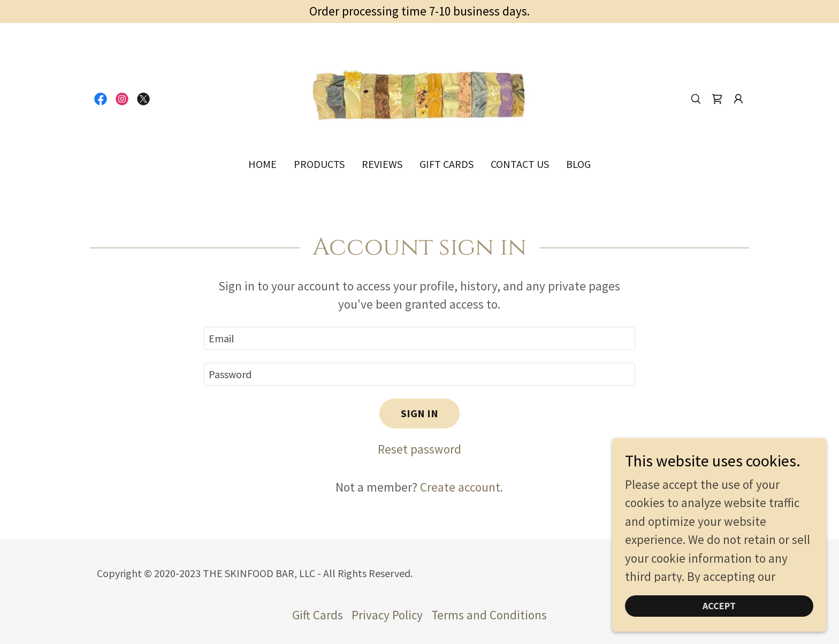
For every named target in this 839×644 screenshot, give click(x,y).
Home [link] (262, 164)
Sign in (419, 413)
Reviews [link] (382, 164)
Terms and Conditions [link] (489, 615)
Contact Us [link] (520, 164)
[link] (101, 99)
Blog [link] (578, 164)
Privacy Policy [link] (387, 615)
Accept (719, 606)
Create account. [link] (462, 487)
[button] (738, 99)
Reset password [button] (419, 449)
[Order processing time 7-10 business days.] (419, 11)
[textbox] (419, 338)
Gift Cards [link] (447, 164)
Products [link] (319, 164)
